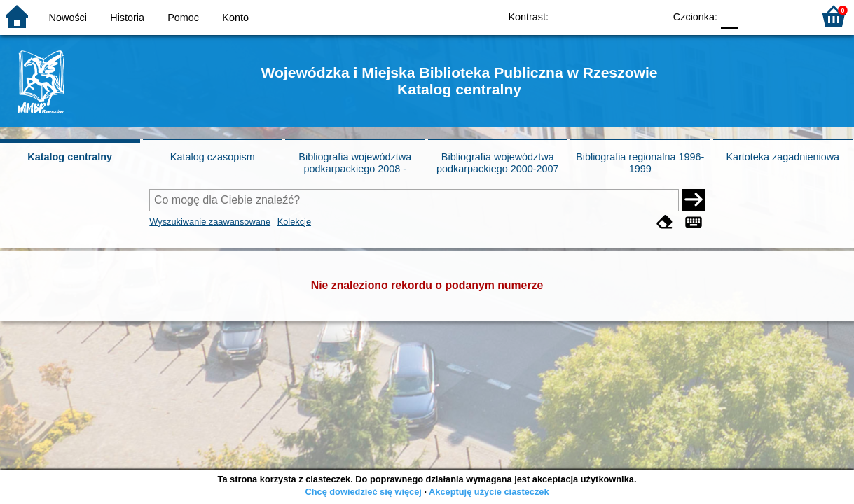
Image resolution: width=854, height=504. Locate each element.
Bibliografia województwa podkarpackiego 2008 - (355, 163)
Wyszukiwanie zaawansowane (210, 222)
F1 (753, 16)
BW (593, 16)
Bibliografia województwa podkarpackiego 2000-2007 (497, 163)
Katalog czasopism (213, 157)
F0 (729, 16)
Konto (235, 17)
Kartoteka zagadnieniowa (783, 157)
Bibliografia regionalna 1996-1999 (640, 163)
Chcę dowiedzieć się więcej (363, 492)
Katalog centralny (70, 157)
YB (621, 16)
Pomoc (183, 17)
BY (649, 16)
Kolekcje (294, 222)
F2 (786, 16)
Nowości (68, 17)
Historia (127, 17)
